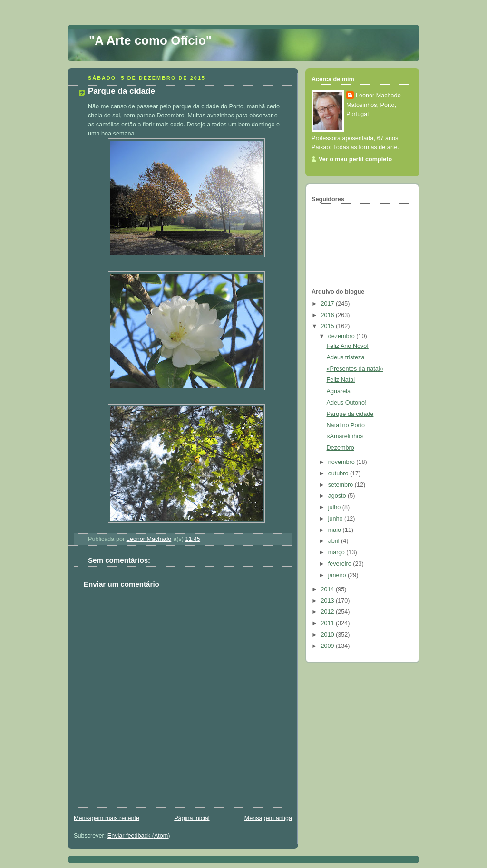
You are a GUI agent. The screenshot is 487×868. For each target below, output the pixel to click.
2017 (329, 304)
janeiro (338, 575)
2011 (329, 623)
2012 (329, 612)
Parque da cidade (350, 414)
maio (336, 530)
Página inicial (192, 818)
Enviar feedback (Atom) (139, 836)
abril (335, 541)
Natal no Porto (346, 425)
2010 (329, 635)
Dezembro (341, 448)
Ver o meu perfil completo (355, 159)
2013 (329, 601)
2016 (329, 315)
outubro (339, 473)
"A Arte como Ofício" (150, 40)
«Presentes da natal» (355, 369)
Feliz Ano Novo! (348, 346)
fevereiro (341, 564)
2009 (329, 646)
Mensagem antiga (268, 818)
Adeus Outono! (347, 403)
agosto (338, 496)
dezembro (342, 336)
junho (336, 519)
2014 (329, 589)
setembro (341, 485)
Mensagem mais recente (107, 818)
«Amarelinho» (345, 436)
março (337, 552)
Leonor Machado (378, 96)
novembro (342, 462)
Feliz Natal (341, 380)
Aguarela (339, 391)
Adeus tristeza (346, 357)
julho (335, 507)
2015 (329, 326)
